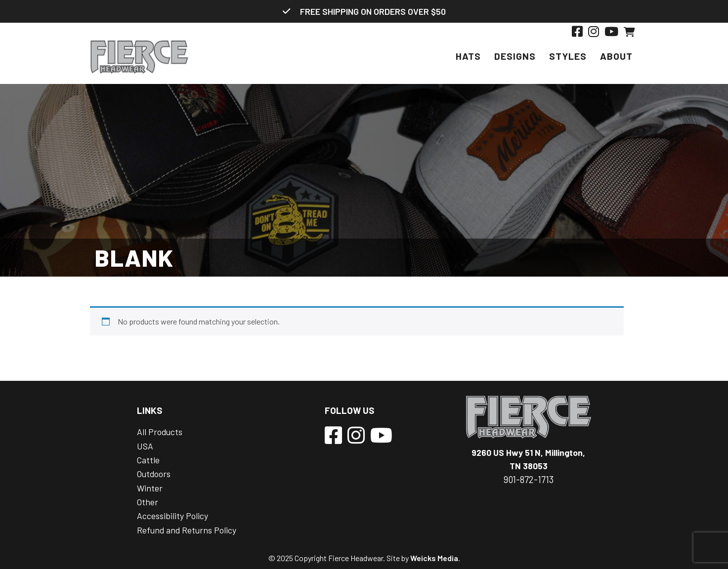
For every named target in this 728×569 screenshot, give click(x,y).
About (616, 56)
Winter (150, 488)
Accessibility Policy (172, 516)
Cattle (148, 460)
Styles (568, 56)
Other (148, 502)
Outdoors (154, 474)
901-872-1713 (529, 480)
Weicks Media (434, 558)
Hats (468, 56)
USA (145, 446)
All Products (160, 432)
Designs (515, 56)
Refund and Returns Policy (187, 530)
